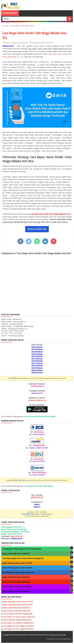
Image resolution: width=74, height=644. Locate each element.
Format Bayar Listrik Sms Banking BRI (17, 587)
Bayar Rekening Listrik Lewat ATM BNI (17, 568)
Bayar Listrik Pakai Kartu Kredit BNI (16, 577)
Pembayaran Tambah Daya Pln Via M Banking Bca (22, 549)
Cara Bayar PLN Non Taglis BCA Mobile (18, 626)
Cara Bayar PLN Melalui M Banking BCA (18, 623)
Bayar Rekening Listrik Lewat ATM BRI (17, 563)
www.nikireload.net (47, 43)
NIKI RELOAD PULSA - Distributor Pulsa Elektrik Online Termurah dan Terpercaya (40, 635)
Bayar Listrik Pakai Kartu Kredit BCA (16, 554)
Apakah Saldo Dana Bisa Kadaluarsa (16, 591)
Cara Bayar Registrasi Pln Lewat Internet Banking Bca (23, 558)
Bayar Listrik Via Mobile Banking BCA (16, 582)
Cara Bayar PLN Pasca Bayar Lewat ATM (18, 572)
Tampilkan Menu (10, 13)
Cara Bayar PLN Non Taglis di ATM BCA (18, 629)
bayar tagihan (36, 43)
